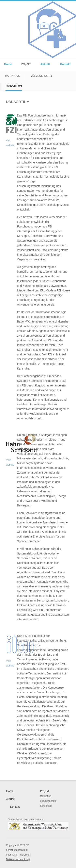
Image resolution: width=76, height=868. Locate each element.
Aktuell (45, 64)
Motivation (13, 76)
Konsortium (14, 86)
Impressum (25, 855)
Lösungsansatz (41, 76)
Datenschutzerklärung (18, 859)
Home (8, 64)
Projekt (26, 64)
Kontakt (65, 64)
